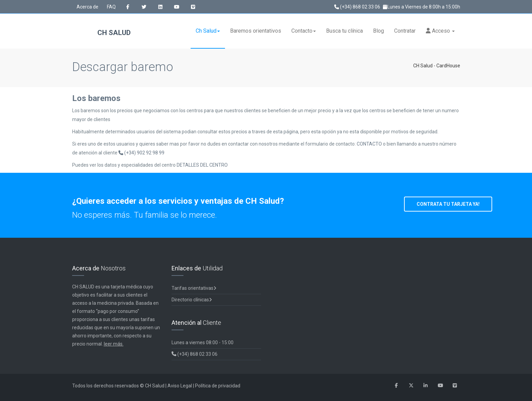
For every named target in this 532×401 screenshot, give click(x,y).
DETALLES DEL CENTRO (202, 165)
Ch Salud (208, 31)
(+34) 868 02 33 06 (357, 7)
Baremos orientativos (256, 31)
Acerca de (87, 7)
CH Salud (102, 33)
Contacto (304, 31)
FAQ (111, 7)
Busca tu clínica (344, 31)
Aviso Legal (180, 386)
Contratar (405, 31)
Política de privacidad (218, 386)
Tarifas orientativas (194, 288)
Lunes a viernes (203, 342)
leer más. (114, 344)
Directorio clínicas (192, 300)
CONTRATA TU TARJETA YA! (448, 204)
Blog (378, 31)
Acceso (440, 31)
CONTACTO (370, 144)
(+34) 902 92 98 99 (141, 153)
